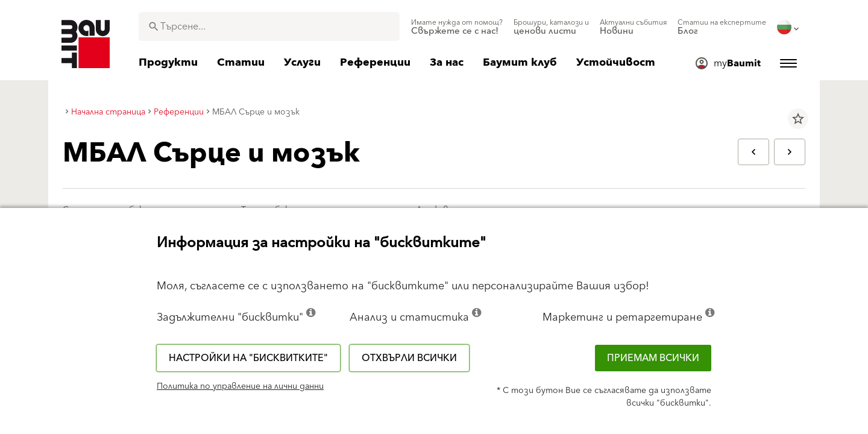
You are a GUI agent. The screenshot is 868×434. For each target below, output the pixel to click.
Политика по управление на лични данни (240, 386)
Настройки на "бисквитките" (248, 358)
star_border (798, 119)
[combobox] (269, 27)
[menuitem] (457, 27)
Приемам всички (653, 358)
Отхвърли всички (409, 358)
